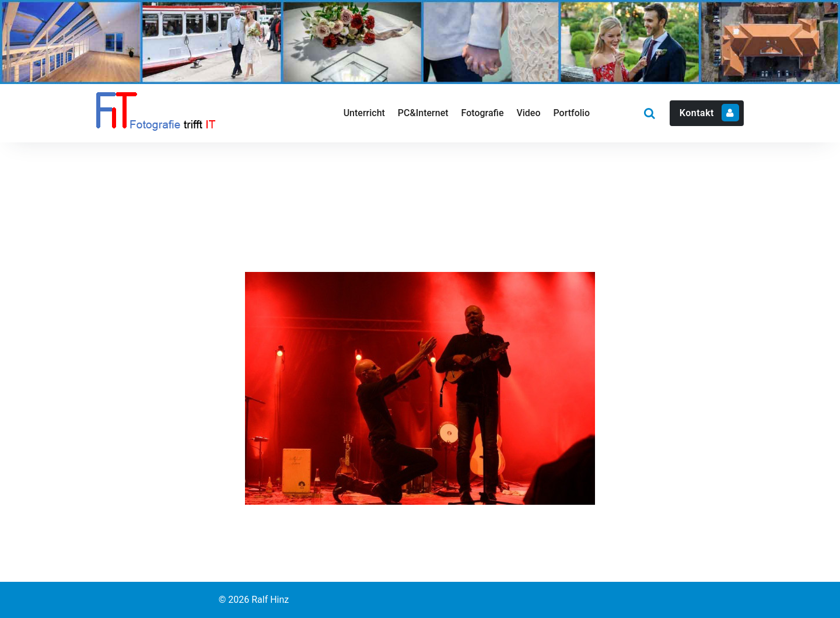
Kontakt (709, 113)
